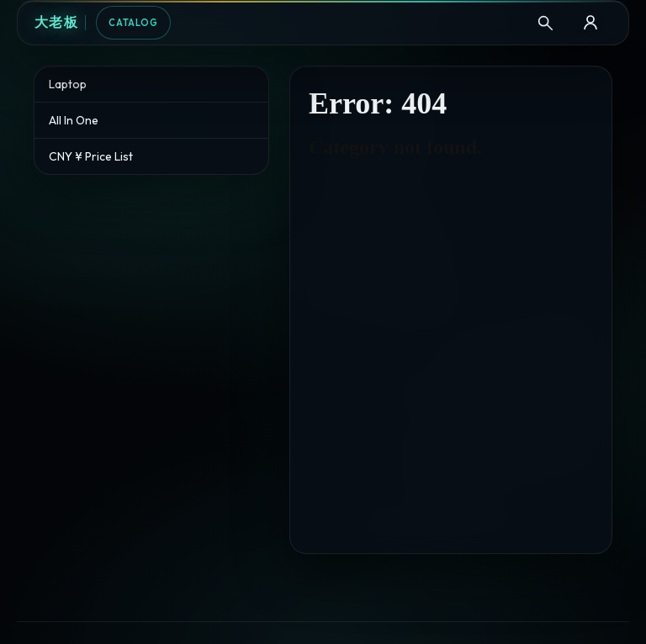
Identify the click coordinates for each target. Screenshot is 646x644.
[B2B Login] (590, 23)
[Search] (545, 23)
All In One (74, 120)
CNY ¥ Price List (91, 156)
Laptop (68, 84)
